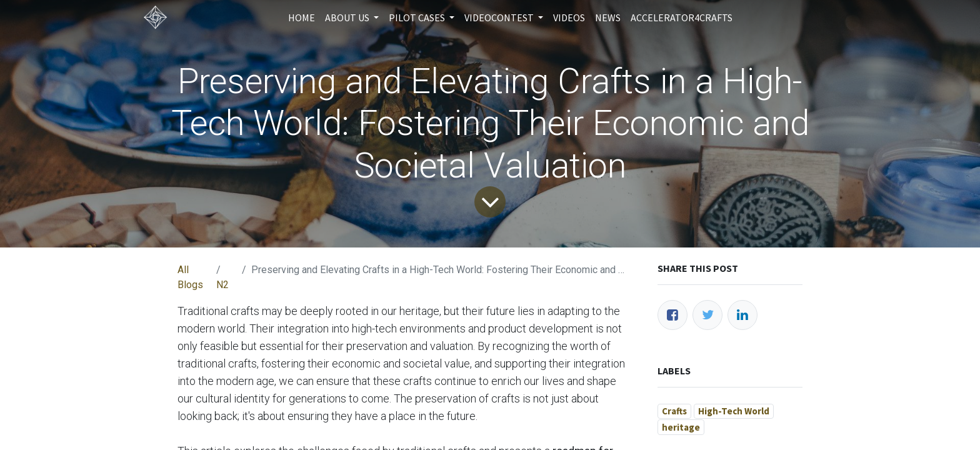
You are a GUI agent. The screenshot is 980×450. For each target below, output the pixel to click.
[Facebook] (672, 315)
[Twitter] (707, 315)
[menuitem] (302, 17)
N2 (222, 285)
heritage (681, 427)
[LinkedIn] (742, 315)
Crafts (674, 411)
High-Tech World (734, 411)
